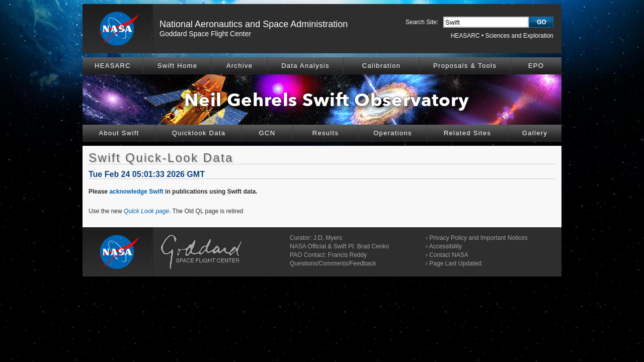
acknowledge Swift (136, 192)
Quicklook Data (199, 133)
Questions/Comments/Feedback (333, 263)
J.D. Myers (328, 238)
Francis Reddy (347, 255)
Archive (239, 66)
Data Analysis (305, 66)
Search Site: (422, 22)
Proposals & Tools (465, 66)
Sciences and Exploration (519, 36)
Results (326, 133)
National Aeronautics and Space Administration (254, 24)
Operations (393, 133)
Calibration (381, 66)
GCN (267, 133)
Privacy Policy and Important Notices (478, 238)
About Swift (119, 133)
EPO (536, 66)
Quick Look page (146, 211)
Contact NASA (449, 255)
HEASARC (465, 36)
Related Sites (467, 133)
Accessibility (446, 246)
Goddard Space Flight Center (205, 34)
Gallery (535, 133)
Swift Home (177, 66)
